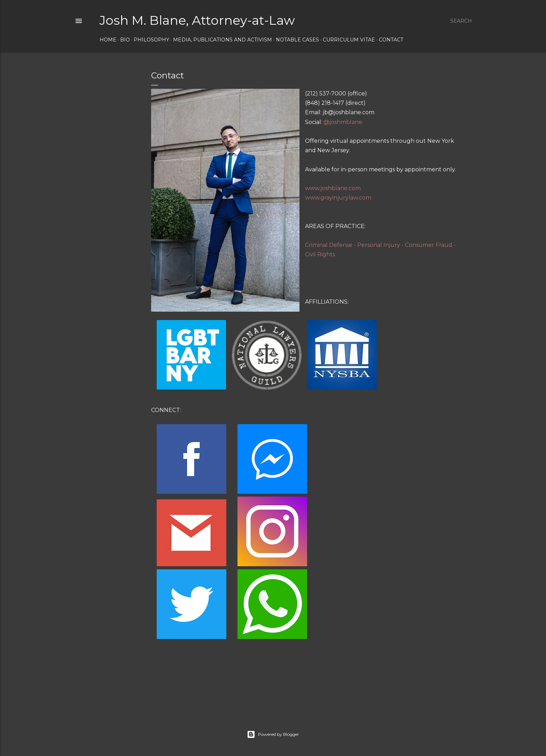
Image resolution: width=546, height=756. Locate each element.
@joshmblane (343, 122)
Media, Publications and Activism (223, 40)
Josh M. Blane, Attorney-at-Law (197, 20)
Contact (391, 40)
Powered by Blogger (273, 734)
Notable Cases (297, 40)
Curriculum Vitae (349, 40)
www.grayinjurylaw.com (338, 198)
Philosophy (151, 40)
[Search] (461, 21)
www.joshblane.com (333, 188)
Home (108, 40)
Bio (125, 40)
